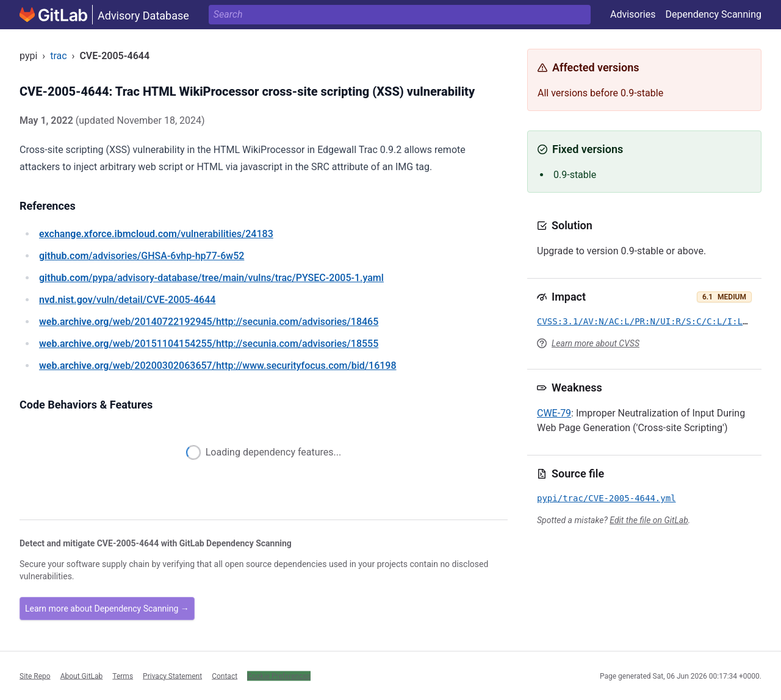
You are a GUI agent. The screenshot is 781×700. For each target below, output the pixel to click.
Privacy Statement (172, 676)
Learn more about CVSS (596, 343)
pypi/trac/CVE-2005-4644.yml (606, 498)
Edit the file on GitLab (649, 520)
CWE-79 (554, 413)
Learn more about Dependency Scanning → (107, 609)
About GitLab (82, 676)
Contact (225, 676)
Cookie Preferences (279, 676)
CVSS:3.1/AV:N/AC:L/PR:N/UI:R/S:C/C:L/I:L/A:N (650, 321)
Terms (123, 676)
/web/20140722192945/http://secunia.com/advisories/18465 (209, 322)
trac (58, 56)
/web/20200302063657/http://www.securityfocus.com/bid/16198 (218, 366)
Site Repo (35, 676)
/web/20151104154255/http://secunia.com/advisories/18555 (209, 344)
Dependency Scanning (713, 14)
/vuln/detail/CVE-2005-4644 (127, 300)
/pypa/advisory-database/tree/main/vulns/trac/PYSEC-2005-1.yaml (211, 278)
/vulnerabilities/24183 (156, 234)
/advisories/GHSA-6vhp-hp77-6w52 (142, 256)
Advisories (633, 14)
